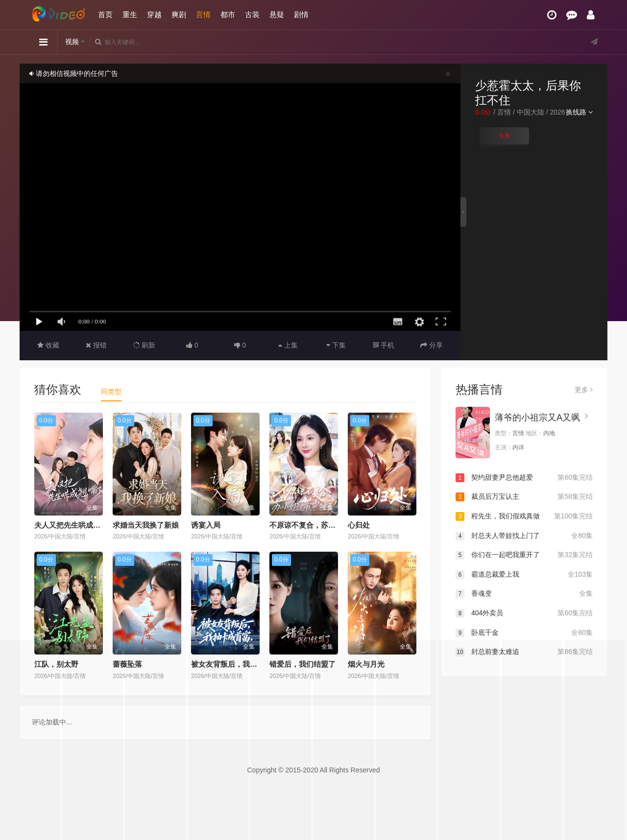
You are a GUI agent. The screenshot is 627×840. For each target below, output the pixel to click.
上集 (288, 345)
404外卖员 (524, 613)
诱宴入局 (206, 525)
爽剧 (179, 14)
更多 (584, 390)
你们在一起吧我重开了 (524, 555)
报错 (96, 345)
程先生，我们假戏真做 (524, 516)
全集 (505, 136)
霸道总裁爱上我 (524, 575)
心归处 (359, 525)
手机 (384, 345)
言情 (203, 14)
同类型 (111, 392)
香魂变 (524, 594)
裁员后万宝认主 (524, 497)
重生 (130, 14)
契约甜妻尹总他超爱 (524, 478)
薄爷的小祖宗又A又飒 (537, 418)
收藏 (48, 345)
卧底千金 (524, 633)
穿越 (154, 14)
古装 (252, 14)
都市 (228, 14)
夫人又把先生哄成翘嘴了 (75, 525)
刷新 (145, 345)
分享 (432, 345)
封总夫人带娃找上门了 (524, 536)
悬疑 (277, 14)
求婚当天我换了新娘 (146, 525)
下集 (336, 345)
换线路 (579, 112)
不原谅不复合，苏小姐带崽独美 (321, 525)
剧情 (301, 14)
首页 (105, 14)
